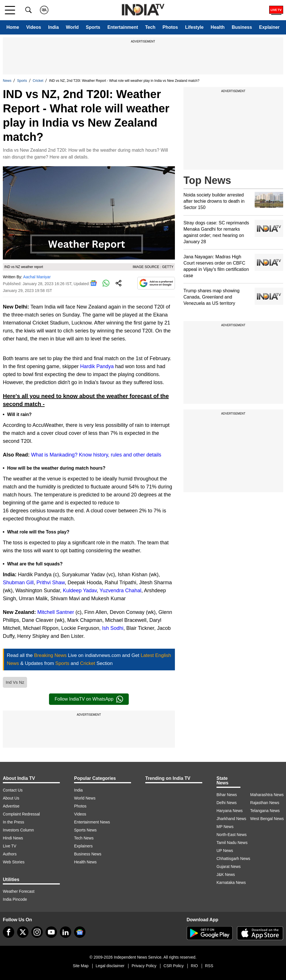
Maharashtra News (267, 795)
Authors (10, 854)
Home (13, 27)
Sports (93, 27)
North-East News (232, 835)
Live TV (10, 846)
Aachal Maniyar (37, 277)
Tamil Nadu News (232, 843)
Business (242, 27)
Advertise (11, 806)
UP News (225, 851)
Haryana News (230, 811)
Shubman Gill (18, 583)
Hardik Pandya (97, 366)
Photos (170, 27)
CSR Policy (174, 966)
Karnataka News (231, 882)
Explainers (83, 846)
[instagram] (37, 932)
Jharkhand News (231, 819)
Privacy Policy (144, 966)
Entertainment (123, 27)
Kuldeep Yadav (80, 591)
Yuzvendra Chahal (120, 591)
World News (85, 798)
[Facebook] (9, 932)
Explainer (269, 27)
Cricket (38, 81)
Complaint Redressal (21, 814)
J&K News (226, 875)
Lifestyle (194, 27)
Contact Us (13, 790)
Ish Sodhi (113, 628)
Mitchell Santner (56, 612)
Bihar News (227, 795)
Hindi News (13, 838)
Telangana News (265, 811)
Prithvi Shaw (51, 583)
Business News (88, 854)
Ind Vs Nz (15, 682)
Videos (34, 27)
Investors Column (18, 830)
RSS (209, 966)
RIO (194, 966)
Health (218, 27)
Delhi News (227, 803)
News (7, 81)
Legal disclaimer (110, 966)
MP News (225, 827)
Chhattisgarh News (233, 859)
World (72, 27)
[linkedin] (66, 932)
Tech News (84, 838)
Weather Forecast (19, 891)
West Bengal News (267, 819)
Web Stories (14, 862)
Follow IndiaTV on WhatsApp (89, 699)
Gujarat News (229, 867)
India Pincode (15, 899)
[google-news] (80, 932)
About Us (11, 798)
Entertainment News (92, 822)
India (53, 27)
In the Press (14, 822)
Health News (85, 862)
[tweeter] (23, 932)
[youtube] (51, 932)
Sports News (85, 830)
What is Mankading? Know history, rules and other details (96, 455)
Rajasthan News (265, 803)
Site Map (80, 966)
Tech (150, 27)
